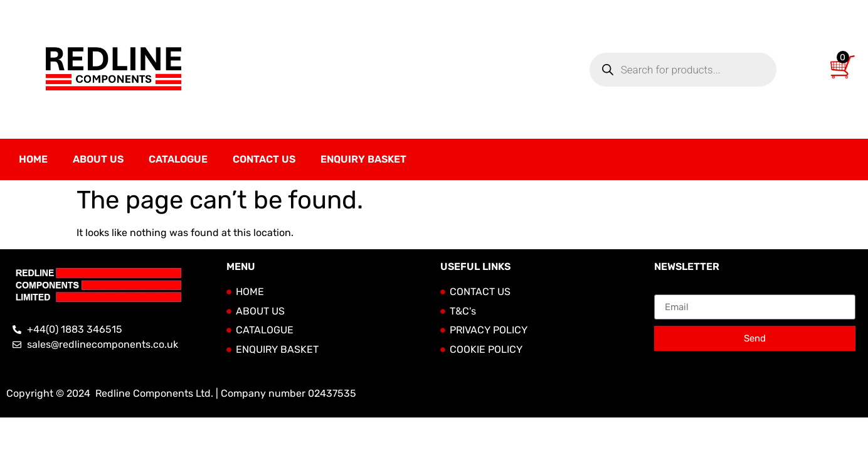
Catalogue (178, 159)
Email (667, 289)
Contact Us (264, 159)
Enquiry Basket (363, 159)
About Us (98, 159)
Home (33, 159)
